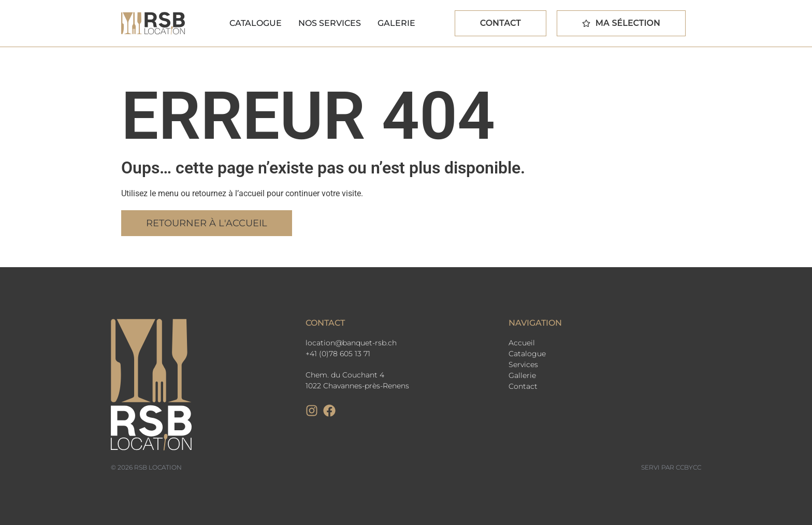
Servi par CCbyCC (671, 467)
